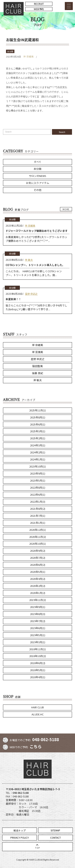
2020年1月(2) (38, 593)
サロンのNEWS (37, 176)
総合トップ (20, 830)
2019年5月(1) (38, 635)
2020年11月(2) (37, 537)
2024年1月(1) (38, 459)
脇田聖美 (38, 366)
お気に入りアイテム (38, 183)
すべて (37, 162)
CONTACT (55, 838)
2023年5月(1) (38, 480)
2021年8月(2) (38, 509)
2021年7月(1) (38, 516)
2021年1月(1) (38, 523)
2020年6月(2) (38, 565)
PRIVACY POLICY (20, 838)
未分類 (10, 51)
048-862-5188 (46, 739)
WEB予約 (39, 9)
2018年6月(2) (38, 663)
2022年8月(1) (38, 487)
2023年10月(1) (37, 466)
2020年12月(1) (37, 530)
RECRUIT (39, 4)
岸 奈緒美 (28, 56)
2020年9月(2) (38, 551)
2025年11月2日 (14, 225)
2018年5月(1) (38, 670)
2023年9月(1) (38, 473)
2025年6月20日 (14, 294)
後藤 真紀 (37, 373)
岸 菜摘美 (37, 352)
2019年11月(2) (37, 600)
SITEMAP (55, 830)
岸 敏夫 (29, 260)
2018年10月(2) (37, 656)
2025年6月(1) (38, 424)
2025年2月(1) (38, 438)
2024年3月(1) (38, 445)
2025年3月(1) (38, 431)
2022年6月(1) (38, 495)
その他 (37, 190)
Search (62, 132)
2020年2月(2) (38, 586)
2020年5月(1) (38, 572)
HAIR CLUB (37, 707)
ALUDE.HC (38, 714)
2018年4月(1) (38, 677)
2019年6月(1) (38, 628)
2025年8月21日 (14, 260)
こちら (36, 746)
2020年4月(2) (38, 579)
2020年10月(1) (37, 544)
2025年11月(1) (37, 410)
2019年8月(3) (38, 614)
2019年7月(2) (38, 621)
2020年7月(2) (38, 558)
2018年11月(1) (37, 649)
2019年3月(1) (38, 642)
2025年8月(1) (38, 417)
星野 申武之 (31, 294)
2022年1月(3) (38, 502)
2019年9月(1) (38, 607)
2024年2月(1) (38, 452)
